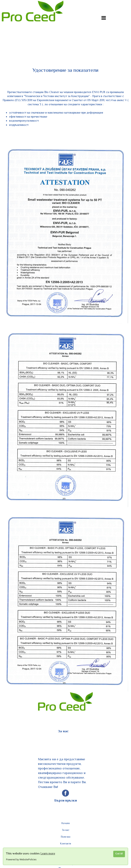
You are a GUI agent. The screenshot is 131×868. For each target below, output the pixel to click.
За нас (66, 830)
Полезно (66, 837)
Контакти (65, 844)
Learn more (48, 854)
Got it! (119, 854)
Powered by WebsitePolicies (21, 859)
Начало (66, 823)
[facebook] (65, 795)
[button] (104, 18)
